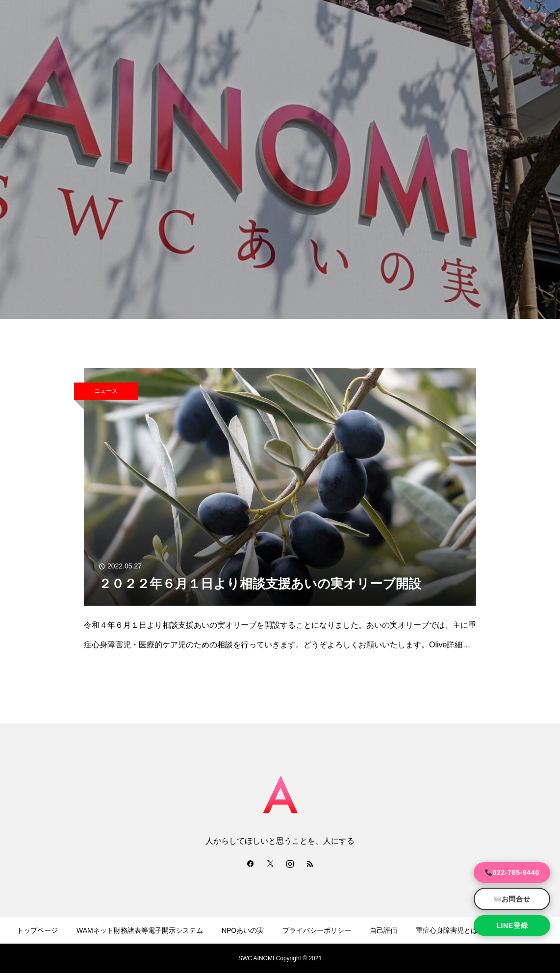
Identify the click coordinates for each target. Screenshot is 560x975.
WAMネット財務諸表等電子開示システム (140, 930)
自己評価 (383, 930)
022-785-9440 (512, 872)
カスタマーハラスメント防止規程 (366, 959)
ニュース (106, 391)
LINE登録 (512, 925)
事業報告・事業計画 (219, 959)
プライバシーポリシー (317, 930)
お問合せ (512, 899)
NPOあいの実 (243, 930)
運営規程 (156, 959)
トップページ (37, 930)
